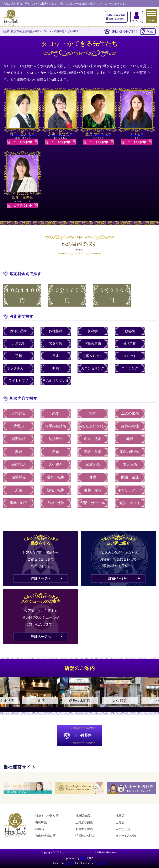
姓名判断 (130, 344)
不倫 (56, 452)
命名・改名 (93, 439)
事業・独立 (19, 503)
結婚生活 (18, 465)
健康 (93, 477)
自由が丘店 (123, 829)
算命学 (93, 331)
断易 (56, 368)
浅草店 (120, 816)
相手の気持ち (56, 426)
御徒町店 (41, 822)
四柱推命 (56, 331)
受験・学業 (93, 452)
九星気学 (18, 344)
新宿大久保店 (84, 829)
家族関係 (93, 465)
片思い (19, 426)
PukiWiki (69, 863)
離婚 (130, 439)
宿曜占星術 (93, 344)
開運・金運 (130, 477)
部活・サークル (93, 503)
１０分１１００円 (22, 295)
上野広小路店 (84, 822)
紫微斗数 (56, 344)
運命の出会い (130, 452)
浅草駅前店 (83, 816)
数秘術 (130, 331)
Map (150, 32)
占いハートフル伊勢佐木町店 (78, 853)
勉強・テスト (130, 503)
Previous (5, 696)
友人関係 (130, 465)
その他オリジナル (56, 381)
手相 (18, 356)
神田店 (40, 829)
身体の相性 (130, 426)
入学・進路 (56, 503)
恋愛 (56, 413)
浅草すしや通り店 (47, 816)
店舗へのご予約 (116, 16)
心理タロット (93, 356)
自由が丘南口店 (46, 836)
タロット (130, 356)
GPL (96, 863)
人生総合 (56, 465)
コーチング (130, 368)
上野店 (120, 822)
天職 (18, 490)
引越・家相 (93, 490)
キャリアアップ (130, 490)
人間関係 (18, 413)
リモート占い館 (126, 836)
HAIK (83, 858)
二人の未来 (130, 413)
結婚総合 (56, 439)
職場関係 (18, 477)
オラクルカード (18, 368)
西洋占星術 (18, 331)
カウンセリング (93, 368)
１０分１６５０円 (67, 295)
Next (154, 696)
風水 (56, 356)
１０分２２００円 (112, 295)
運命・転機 (56, 477)
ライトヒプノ (18, 381)
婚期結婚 (18, 439)
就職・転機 (56, 490)
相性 (93, 413)
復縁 (18, 452)
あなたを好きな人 (93, 426)
